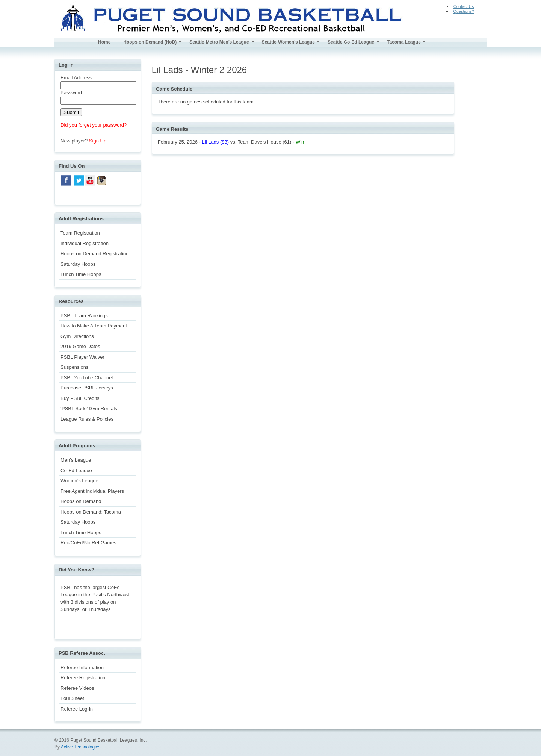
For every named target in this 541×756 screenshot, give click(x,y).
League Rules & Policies (87, 419)
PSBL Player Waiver (82, 357)
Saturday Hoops (78, 264)
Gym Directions (77, 336)
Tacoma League (404, 42)
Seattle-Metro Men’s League (219, 42)
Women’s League (79, 481)
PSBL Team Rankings (84, 316)
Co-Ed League (76, 470)
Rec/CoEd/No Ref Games (88, 543)
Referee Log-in (77, 709)
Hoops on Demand (81, 501)
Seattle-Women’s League (288, 42)
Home (104, 42)
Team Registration (80, 233)
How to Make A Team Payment (94, 326)
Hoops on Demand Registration (94, 254)
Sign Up (98, 141)
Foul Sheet (72, 698)
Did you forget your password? (94, 125)
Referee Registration (83, 678)
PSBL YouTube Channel (87, 378)
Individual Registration (85, 243)
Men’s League (76, 460)
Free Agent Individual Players (92, 491)
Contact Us (464, 6)
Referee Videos (77, 688)
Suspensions (74, 367)
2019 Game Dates (80, 346)
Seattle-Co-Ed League (351, 42)
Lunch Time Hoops (81, 274)
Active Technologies (81, 747)
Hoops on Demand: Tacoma (91, 512)
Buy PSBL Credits (80, 398)
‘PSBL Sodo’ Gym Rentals (89, 408)
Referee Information (82, 667)
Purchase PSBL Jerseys (87, 388)
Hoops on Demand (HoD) (150, 42)
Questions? (464, 11)
